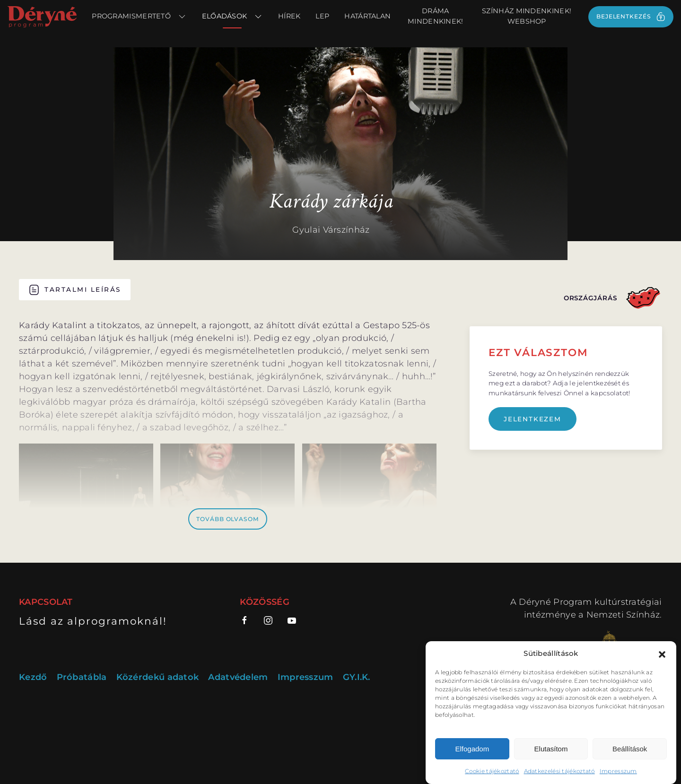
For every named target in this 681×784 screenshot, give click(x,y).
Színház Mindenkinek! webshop (527, 16)
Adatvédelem (238, 677)
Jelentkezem (533, 419)
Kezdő (33, 677)
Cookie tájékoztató (492, 771)
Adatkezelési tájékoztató (559, 771)
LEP (322, 16)
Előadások (232, 17)
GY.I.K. (357, 677)
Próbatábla (82, 677)
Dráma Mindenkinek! (436, 16)
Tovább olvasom (228, 519)
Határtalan (367, 16)
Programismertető (139, 17)
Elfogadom (472, 749)
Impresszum (618, 771)
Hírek (289, 16)
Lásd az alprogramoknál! (93, 621)
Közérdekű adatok (158, 677)
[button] (662, 653)
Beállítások (630, 749)
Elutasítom (551, 749)
